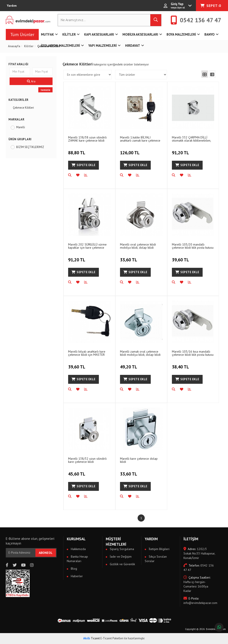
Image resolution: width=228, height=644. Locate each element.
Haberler (76, 576)
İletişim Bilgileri (159, 549)
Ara (31, 81)
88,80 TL (77, 150)
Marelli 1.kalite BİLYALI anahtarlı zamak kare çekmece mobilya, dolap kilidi (140, 139)
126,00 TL (130, 150)
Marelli (21, 127)
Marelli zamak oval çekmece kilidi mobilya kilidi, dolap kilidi (140, 353)
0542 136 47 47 (199, 568)
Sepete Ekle (83, 165)
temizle (45, 90)
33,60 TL (129, 257)
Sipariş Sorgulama (121, 549)
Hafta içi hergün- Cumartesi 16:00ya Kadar (197, 584)
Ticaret (92, 638)
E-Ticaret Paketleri (112, 638)
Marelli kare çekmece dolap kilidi (139, 460)
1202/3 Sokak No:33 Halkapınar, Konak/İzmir (199, 553)
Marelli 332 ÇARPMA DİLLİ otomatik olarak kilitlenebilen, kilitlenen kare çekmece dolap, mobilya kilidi (192, 139)
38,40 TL (181, 364)
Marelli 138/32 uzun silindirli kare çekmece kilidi (87, 460)
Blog (73, 569)
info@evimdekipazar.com (199, 601)
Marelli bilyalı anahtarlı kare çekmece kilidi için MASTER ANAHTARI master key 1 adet (88, 353)
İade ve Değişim (120, 557)
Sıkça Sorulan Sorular (156, 559)
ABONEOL (46, 553)
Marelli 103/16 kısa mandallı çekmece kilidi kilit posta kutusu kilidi (193, 353)
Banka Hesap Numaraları (77, 559)
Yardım (12, 6)
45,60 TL (77, 471)
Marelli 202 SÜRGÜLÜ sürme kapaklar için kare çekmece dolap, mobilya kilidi (87, 246)
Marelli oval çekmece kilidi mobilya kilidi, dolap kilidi (138, 246)
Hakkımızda (78, 549)
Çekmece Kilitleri (23, 108)
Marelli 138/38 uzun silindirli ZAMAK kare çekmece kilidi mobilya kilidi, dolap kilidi (87, 139)
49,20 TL (129, 364)
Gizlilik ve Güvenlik (122, 564)
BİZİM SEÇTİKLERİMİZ (30, 147)
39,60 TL (181, 257)
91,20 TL (181, 150)
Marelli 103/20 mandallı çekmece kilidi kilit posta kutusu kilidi (193, 246)
